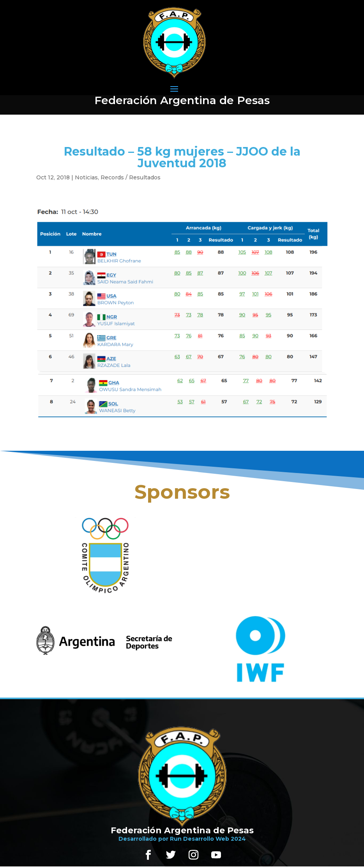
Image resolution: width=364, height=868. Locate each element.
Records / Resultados (131, 177)
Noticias (86, 177)
